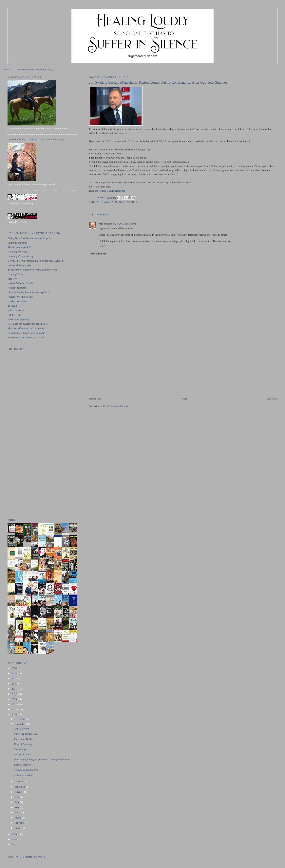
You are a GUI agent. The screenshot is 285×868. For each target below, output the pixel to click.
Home (7, 69)
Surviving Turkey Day (26, 734)
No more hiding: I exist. (20, 265)
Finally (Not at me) (17, 301)
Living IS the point (17, 243)
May (17, 807)
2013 (14, 699)
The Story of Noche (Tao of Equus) (26, 328)
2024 (14, 668)
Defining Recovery (17, 252)
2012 (14, 704)
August (19, 792)
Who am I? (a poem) (18, 319)
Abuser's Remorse (17, 288)
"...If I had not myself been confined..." (28, 324)
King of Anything (23, 744)
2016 (14, 684)
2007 (14, 845)
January (19, 828)
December (20, 719)
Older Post (272, 399)
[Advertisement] (119, 369)
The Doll (12, 306)
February (20, 823)
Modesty (12, 279)
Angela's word (21, 729)
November (20, 724)
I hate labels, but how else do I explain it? (29, 292)
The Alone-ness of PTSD (20, 247)
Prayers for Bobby (23, 739)
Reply (102, 246)
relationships (129, 202)
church (96, 202)
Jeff (101, 224)
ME (116, 202)
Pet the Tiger (14, 315)
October (19, 781)
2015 (14, 689)
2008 (14, 839)
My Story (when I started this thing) (35, 69)
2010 (14, 715)
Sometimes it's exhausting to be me (26, 337)
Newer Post (95, 399)
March (18, 818)
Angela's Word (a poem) (20, 297)
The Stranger (21, 749)
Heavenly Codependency (20, 256)
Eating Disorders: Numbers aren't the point (30, 238)
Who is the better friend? (20, 283)
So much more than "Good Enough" (26, 333)
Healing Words (15, 274)
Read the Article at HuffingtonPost (107, 191)
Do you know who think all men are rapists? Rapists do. (36, 261)
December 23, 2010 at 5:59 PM (120, 224)
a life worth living (23, 775)
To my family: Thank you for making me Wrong (32, 270)
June (17, 802)
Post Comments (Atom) (116, 406)
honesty (108, 202)
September (20, 787)
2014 (14, 694)
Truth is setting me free (26, 770)
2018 (14, 673)
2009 (14, 834)
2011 (14, 709)
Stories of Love (22, 754)
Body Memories (22, 765)
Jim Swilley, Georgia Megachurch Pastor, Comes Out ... (43, 759)
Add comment (98, 254)
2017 (14, 678)
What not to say (16, 310)
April (18, 812)
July (17, 797)
